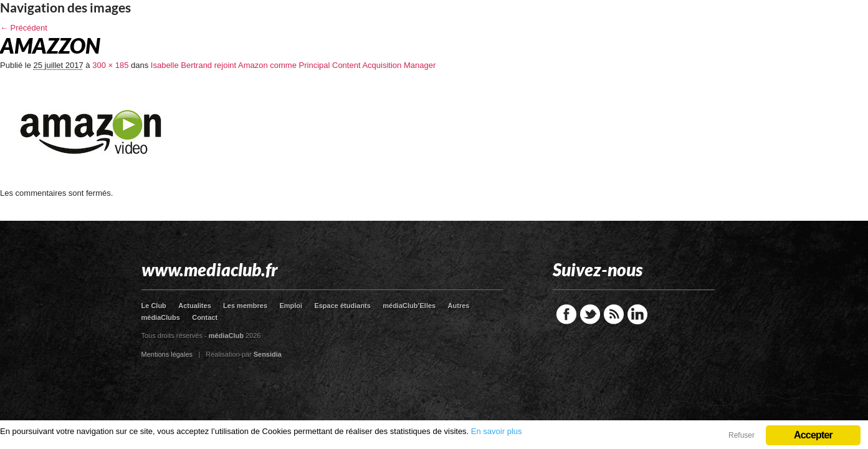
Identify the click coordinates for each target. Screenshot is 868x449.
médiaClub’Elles (409, 306)
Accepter (813, 435)
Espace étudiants (342, 306)
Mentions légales (167, 354)
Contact (205, 317)
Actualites (195, 306)
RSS (614, 314)
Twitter (590, 314)
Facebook (566, 314)
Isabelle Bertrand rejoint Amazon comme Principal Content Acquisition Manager (293, 65)
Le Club (154, 306)
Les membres (245, 306)
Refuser (742, 435)
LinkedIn (637, 314)
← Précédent (24, 28)
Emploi (291, 306)
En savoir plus (497, 431)
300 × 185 (110, 65)
